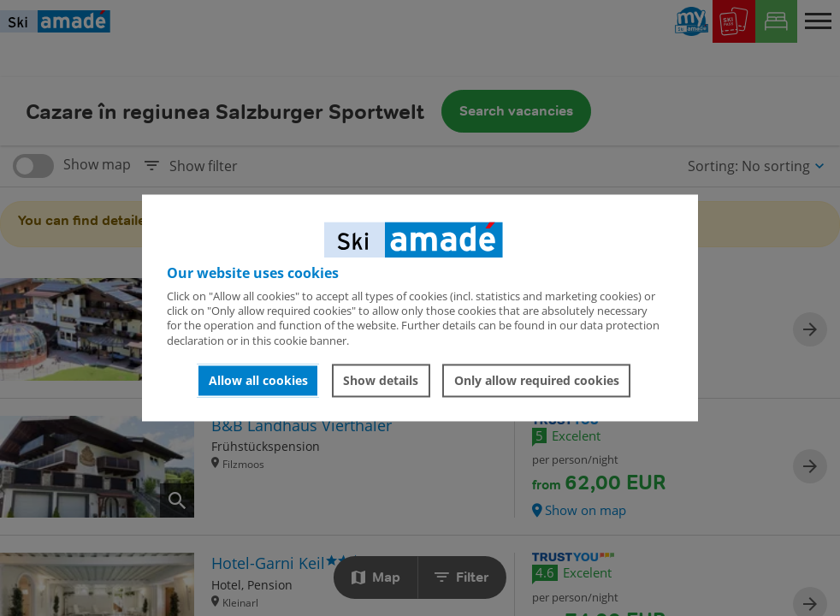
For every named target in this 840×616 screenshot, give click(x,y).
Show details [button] (381, 380)
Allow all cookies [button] (258, 380)
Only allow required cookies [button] (537, 380)
